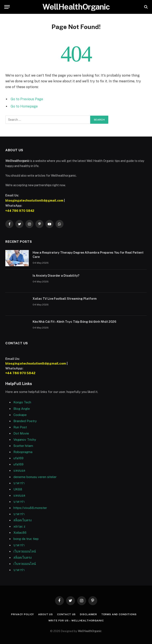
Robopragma (23, 452)
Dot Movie (21, 433)
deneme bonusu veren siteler (35, 477)
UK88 (18, 489)
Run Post (20, 427)
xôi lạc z (19, 526)
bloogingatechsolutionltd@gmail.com (34, 201)
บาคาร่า (19, 502)
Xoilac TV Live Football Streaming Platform (65, 299)
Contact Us (66, 614)
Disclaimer (88, 614)
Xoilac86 (20, 533)
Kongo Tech (22, 402)
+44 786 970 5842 (20, 211)
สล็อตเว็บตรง (22, 520)
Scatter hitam (23, 446)
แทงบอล (19, 470)
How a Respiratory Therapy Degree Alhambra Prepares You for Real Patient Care (88, 255)
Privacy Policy (22, 614)
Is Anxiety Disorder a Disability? (56, 276)
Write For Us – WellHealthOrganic (76, 621)
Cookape (20, 415)
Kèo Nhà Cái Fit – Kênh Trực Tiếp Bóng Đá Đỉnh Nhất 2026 (74, 322)
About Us (46, 614)
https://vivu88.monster (30, 508)
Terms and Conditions (119, 614)
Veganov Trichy (25, 440)
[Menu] (7, 7)
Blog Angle (22, 409)
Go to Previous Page (27, 99)
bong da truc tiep (26, 539)
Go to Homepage (24, 106)
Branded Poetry (25, 421)
